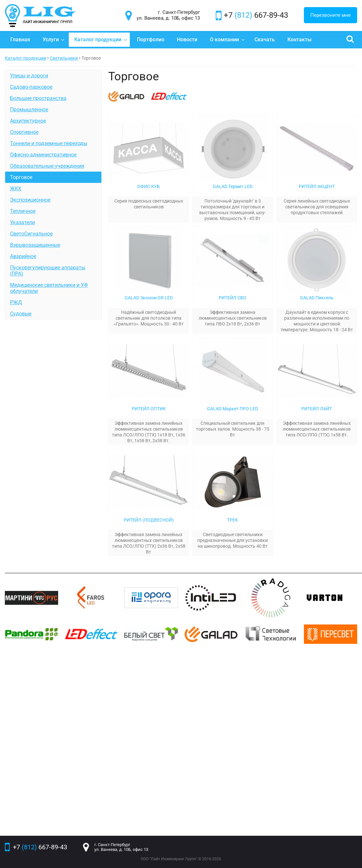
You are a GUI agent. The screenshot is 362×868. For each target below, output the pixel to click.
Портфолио (151, 40)
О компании (227, 40)
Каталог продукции (101, 40)
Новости (187, 40)
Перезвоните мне (331, 15)
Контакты (300, 40)
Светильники (64, 58)
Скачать (265, 40)
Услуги (54, 40)
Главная (20, 40)
